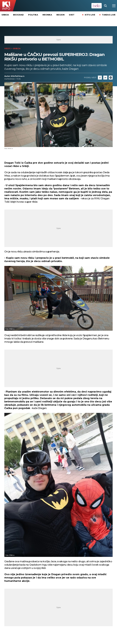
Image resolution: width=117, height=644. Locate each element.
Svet (72, 15)
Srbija (5, 15)
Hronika (47, 15)
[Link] (105, 78)
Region (60, 15)
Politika (33, 15)
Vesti (8, 49)
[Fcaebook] (100, 78)
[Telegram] (111, 78)
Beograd (18, 15)
